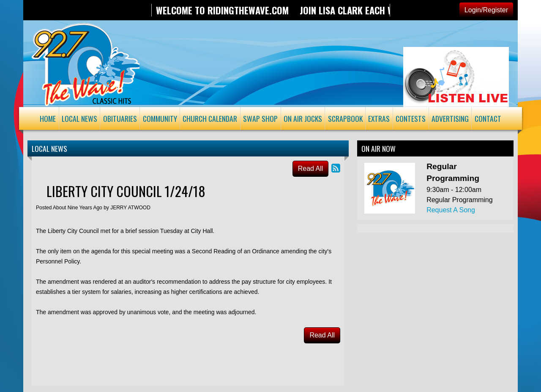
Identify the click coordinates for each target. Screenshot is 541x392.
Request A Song (451, 210)
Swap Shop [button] (260, 118)
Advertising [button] (450, 118)
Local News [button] (79, 118)
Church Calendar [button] (210, 118)
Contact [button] (488, 118)
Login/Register (486, 10)
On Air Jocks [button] (303, 118)
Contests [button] (411, 118)
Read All (311, 169)
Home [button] (48, 118)
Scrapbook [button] (345, 118)
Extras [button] (379, 118)
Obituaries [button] (120, 118)
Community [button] (160, 118)
